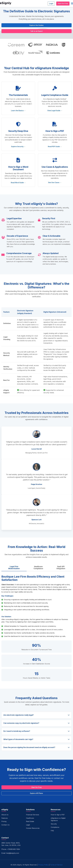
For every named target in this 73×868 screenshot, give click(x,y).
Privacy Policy (43, 865)
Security (54, 824)
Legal (28, 825)
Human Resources (33, 828)
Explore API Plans (36, 793)
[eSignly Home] (6, 4)
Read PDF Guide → (55, 147)
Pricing (4, 821)
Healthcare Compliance (38, 568)
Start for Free (63, 4)
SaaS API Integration (61, 568)
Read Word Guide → (18, 183)
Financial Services (33, 815)
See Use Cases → (55, 182)
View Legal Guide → (55, 111)
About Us (5, 815)
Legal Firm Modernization (14, 568)
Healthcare (30, 818)
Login (51, 4)
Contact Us (5, 825)
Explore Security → (18, 147)
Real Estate (30, 821)
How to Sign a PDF (58, 815)
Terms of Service (56, 865)
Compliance (55, 827)
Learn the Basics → (18, 111)
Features (5, 818)
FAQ (52, 831)
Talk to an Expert (36, 31)
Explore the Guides (36, 25)
